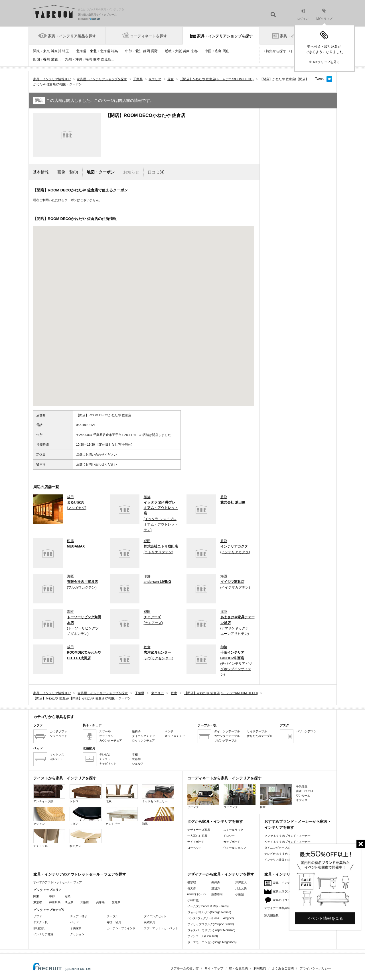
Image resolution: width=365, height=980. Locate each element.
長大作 (192, 888)
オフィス (302, 800)
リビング (203, 796)
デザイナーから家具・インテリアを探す (221, 874)
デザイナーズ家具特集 (279, 908)
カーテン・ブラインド (121, 928)
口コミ (156, 172)
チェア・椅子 (79, 916)
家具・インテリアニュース (290, 883)
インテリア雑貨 (43, 934)
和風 (158, 816)
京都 (194, 51)
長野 (154, 51)
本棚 (135, 754)
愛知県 (116, 902)
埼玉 (66, 51)
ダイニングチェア (143, 736)
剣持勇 (216, 882)
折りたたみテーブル (260, 736)
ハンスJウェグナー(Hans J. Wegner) (211, 918)
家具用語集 (271, 915)
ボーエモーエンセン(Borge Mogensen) (212, 942)
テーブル (113, 916)
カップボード (232, 842)
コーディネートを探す (149, 36)
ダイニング (240, 796)
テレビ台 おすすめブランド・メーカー (289, 854)
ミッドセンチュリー (158, 794)
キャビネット (108, 764)
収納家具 (149, 922)
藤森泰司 (217, 894)
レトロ (86, 794)
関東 (36, 51)
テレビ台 (105, 754)
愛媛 (54, 59)
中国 (208, 51)
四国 (36, 59)
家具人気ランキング (286, 891)
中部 (129, 51)
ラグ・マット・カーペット (161, 928)
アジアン (49, 816)
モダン (86, 816)
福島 (115, 51)
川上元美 (241, 888)
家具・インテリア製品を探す (72, 36)
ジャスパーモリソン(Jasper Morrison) (211, 930)
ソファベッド (58, 736)
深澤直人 (241, 882)
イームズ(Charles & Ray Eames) (208, 906)
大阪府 (85, 902)
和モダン (86, 838)
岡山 (226, 51)
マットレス (57, 754)
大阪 (179, 51)
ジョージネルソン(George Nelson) (209, 912)
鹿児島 (106, 59)
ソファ (38, 916)
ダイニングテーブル (227, 731)
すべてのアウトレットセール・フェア (58, 882)
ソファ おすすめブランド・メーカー (288, 836)
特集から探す (276, 51)
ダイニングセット (155, 916)
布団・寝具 (114, 922)
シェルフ (138, 764)
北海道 (105, 51)
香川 (46, 59)
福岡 (89, 59)
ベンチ (169, 731)
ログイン (303, 15)
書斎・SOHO (304, 791)
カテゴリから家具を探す (54, 717)
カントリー (122, 816)
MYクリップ (324, 14)
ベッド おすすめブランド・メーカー (288, 842)
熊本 (97, 59)
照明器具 (39, 928)
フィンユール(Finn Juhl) (203, 936)
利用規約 (260, 968)
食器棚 (136, 759)
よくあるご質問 (283, 968)
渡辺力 (216, 888)
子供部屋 (302, 786)
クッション (77, 934)
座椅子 (136, 731)
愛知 (139, 51)
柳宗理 (192, 882)
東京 (46, 51)
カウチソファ (58, 731)
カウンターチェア (111, 740)
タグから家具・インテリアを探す (215, 822)
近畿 (168, 51)
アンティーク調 (49, 794)
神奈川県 (55, 902)
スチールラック (233, 830)
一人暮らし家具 (197, 836)
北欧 (122, 794)
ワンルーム (303, 796)
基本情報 (41, 172)
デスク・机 (40, 922)
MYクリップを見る (327, 62)
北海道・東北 (86, 51)
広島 (218, 51)
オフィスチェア (175, 736)
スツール (105, 731)
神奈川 (56, 51)
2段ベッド (56, 759)
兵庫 (186, 51)
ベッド (74, 922)
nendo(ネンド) (196, 894)
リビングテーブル (226, 740)
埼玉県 (69, 902)
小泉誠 (240, 894)
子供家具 (76, 928)
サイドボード (196, 842)
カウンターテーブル (227, 736)
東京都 (38, 902)
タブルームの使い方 (185, 968)
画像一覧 (68, 172)
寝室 (276, 796)
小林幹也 (193, 900)
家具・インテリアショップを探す (225, 36)
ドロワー (229, 836)
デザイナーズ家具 (199, 830)
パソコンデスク (306, 731)
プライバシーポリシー (315, 968)
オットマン (106, 736)
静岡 (147, 51)
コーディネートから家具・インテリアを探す (224, 778)
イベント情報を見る (325, 918)
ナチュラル (49, 838)
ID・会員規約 (238, 968)
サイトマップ (214, 968)
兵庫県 (100, 902)
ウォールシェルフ (235, 848)
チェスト (105, 759)
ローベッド (194, 848)
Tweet (319, 78)
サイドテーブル (257, 731)
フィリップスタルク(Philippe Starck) (211, 924)
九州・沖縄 (74, 59)
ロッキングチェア (143, 740)
